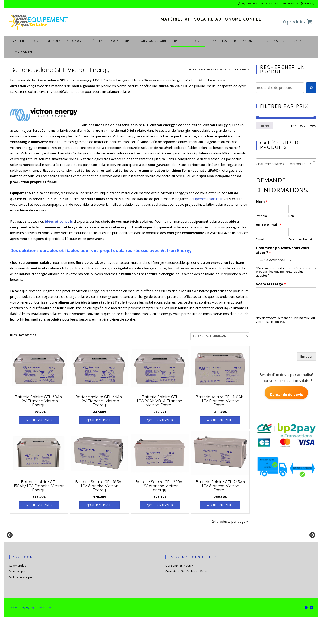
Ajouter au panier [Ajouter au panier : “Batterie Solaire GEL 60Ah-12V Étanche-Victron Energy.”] (39, 420)
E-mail (260, 239)
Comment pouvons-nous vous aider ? (283, 250)
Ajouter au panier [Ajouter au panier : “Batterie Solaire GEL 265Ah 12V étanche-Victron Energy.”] (220, 505)
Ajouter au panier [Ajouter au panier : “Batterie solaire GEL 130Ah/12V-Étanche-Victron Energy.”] (39, 505)
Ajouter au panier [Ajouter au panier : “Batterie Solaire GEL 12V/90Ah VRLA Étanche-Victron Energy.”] (160, 420)
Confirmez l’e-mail (301, 239)
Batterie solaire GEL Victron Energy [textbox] (285, 164)
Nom (262, 202)
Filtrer (264, 126)
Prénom (261, 216)
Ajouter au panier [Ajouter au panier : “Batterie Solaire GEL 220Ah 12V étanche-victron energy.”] (160, 505)
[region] (161, 550)
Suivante (312, 549)
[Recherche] (311, 88)
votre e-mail (269, 225)
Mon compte (17, 598)
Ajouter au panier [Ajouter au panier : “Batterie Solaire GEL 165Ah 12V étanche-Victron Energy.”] (100, 505)
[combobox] (286, 162)
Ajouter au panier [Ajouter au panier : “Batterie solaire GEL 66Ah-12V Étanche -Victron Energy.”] (100, 420)
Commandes (18, 592)
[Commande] (220, 336)
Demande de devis (286, 395)
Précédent (10, 549)
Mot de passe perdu (23, 604)
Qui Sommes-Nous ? (179, 592)
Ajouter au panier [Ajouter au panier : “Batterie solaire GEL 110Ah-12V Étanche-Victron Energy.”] (220, 420)
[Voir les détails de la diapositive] (45, 550)
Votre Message (271, 284)
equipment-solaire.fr (45, 634)
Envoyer (306, 356)
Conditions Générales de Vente (187, 598)
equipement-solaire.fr (206, 199)
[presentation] (289, 343)
